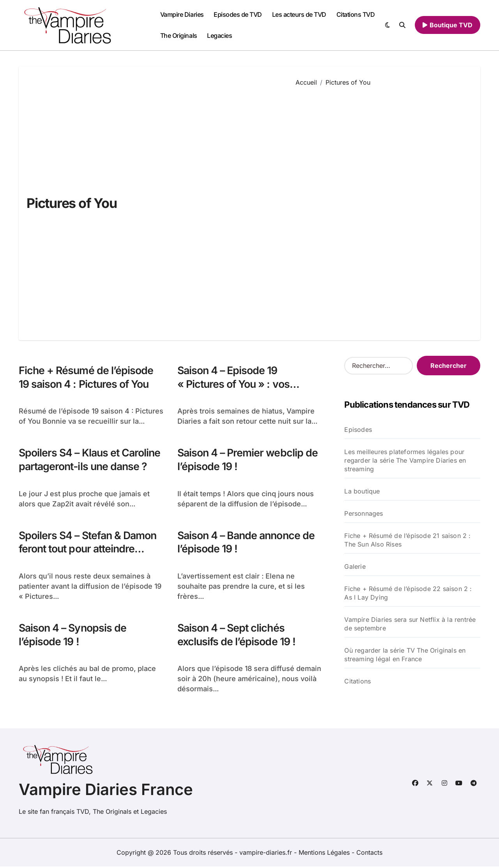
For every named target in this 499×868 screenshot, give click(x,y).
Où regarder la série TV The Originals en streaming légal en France (405, 655)
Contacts (369, 854)
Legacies (219, 36)
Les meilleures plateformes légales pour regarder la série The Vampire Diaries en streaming (405, 460)
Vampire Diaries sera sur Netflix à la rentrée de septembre (410, 624)
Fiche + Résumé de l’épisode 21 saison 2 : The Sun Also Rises (407, 540)
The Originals (179, 36)
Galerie (355, 566)
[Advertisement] (382, 208)
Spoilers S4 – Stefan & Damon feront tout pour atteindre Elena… (90, 550)
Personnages (364, 513)
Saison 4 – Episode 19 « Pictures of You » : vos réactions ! (234, 384)
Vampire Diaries (182, 14)
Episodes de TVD (238, 14)
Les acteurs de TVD (299, 14)
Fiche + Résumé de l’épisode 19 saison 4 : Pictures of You (87, 377)
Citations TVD (356, 14)
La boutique (362, 491)
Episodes (358, 430)
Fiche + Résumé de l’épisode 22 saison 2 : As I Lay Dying (408, 593)
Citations (357, 681)
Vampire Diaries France (106, 791)
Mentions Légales (325, 854)
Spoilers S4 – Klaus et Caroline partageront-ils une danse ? (91, 460)
